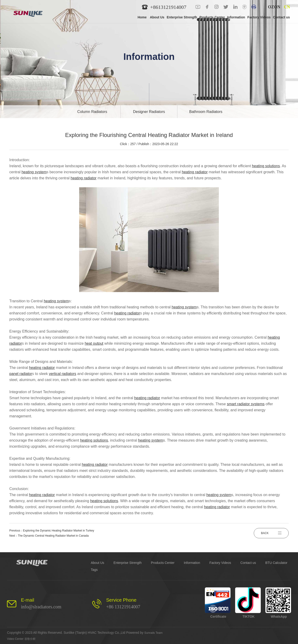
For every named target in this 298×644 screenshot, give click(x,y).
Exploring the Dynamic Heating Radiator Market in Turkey (59, 531)
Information (192, 563)
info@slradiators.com (41, 607)
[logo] (31, 12)
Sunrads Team (155, 633)
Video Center (16, 639)
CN (287, 7)
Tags (94, 570)
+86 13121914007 (123, 607)
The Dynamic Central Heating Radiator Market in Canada (53, 536)
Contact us (248, 563)
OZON (274, 7)
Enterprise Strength (128, 563)
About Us (98, 563)
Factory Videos (220, 563)
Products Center (163, 563)
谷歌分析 (33, 639)
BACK (271, 533)
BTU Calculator (276, 563)
